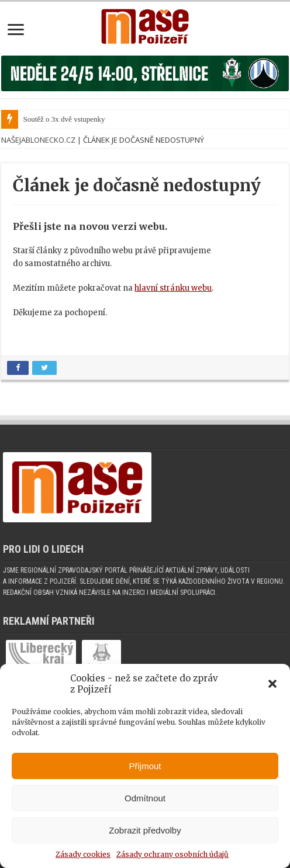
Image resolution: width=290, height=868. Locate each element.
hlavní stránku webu (173, 288)
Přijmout (145, 766)
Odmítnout (145, 798)
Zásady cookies (83, 854)
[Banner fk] (145, 73)
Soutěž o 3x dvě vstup (56, 119)
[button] (272, 684)
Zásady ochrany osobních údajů (172, 854)
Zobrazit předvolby (145, 830)
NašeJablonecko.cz (38, 140)
